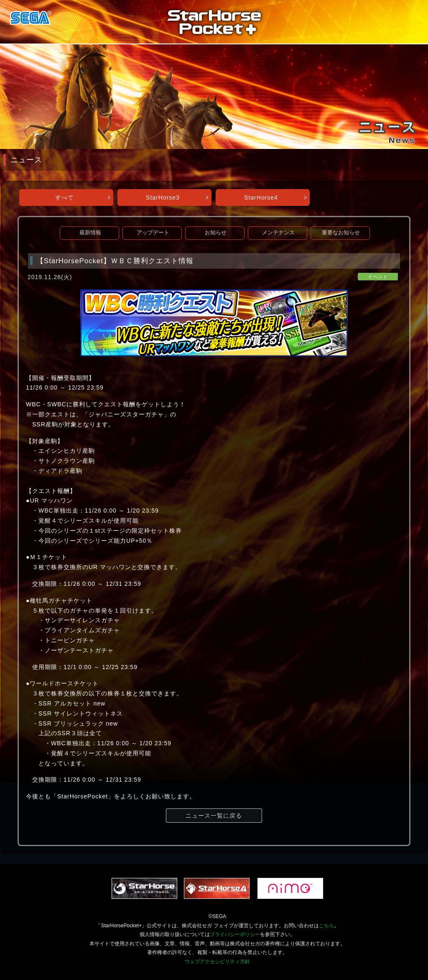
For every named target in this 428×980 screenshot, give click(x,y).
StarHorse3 (163, 198)
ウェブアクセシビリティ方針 (217, 962)
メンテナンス (278, 233)
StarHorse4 (261, 198)
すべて (65, 198)
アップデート (153, 233)
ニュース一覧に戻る (214, 816)
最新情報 (90, 233)
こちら (326, 926)
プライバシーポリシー (235, 934)
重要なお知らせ (341, 233)
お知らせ (216, 233)
